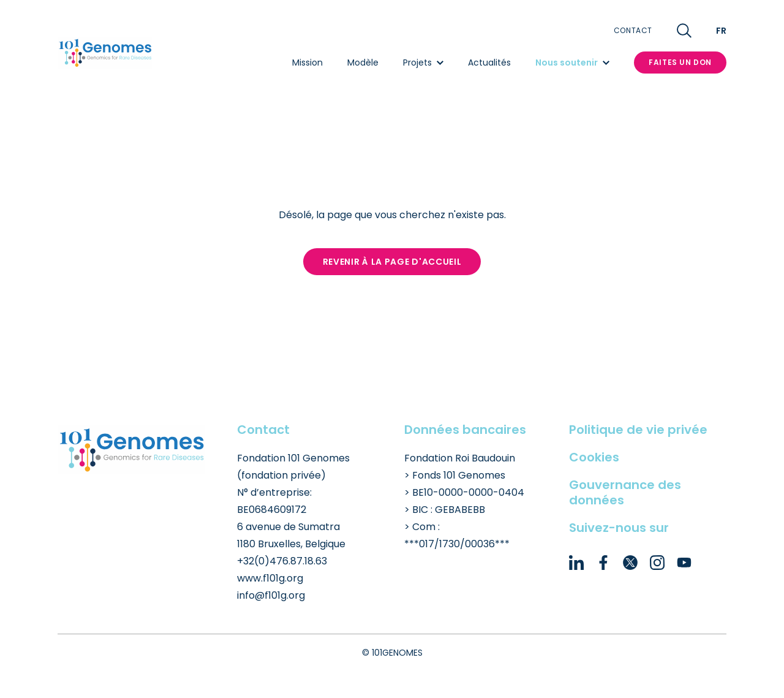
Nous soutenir (572, 63)
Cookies (594, 457)
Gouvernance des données (625, 492)
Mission (307, 63)
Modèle (363, 63)
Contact (633, 31)
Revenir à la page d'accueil (392, 262)
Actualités (489, 63)
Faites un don (680, 62)
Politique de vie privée (638, 430)
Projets (423, 63)
